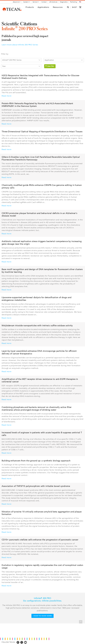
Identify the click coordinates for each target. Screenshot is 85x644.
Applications (43, 7)
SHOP (74, 7)
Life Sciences (53, 2)
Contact (44, 2)
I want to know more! (42, 616)
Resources (58, 7)
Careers (27, 2)
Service (36, 2)
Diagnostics (64, 2)
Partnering (73, 2)
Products (30, 7)
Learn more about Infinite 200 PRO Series (20, 45)
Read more (6, 96)
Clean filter (50, 66)
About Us (17, 2)
